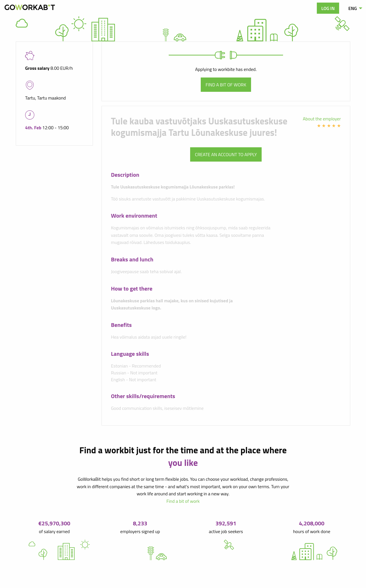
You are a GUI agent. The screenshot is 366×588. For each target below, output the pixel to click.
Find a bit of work (226, 85)
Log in (328, 8)
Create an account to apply (226, 154)
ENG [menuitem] (353, 8)
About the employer (322, 119)
